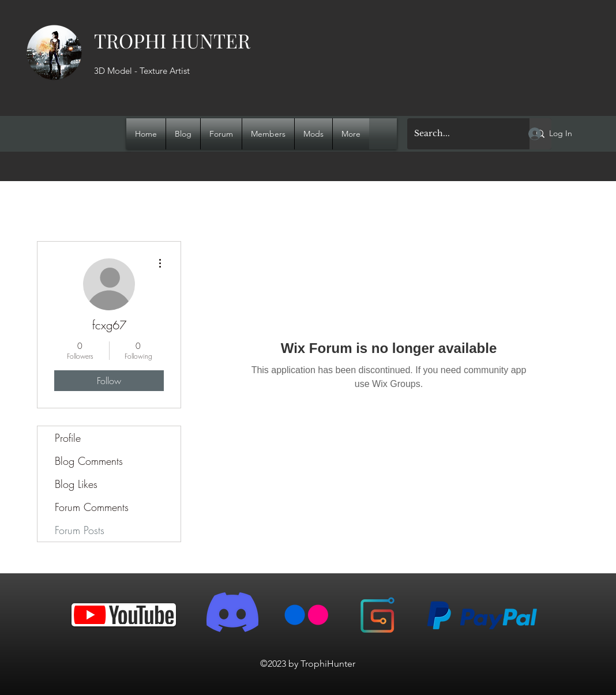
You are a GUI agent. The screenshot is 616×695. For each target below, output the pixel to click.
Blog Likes (76, 484)
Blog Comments (89, 461)
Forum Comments (92, 507)
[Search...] (460, 134)
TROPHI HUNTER (172, 40)
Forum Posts (80, 530)
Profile (68, 438)
